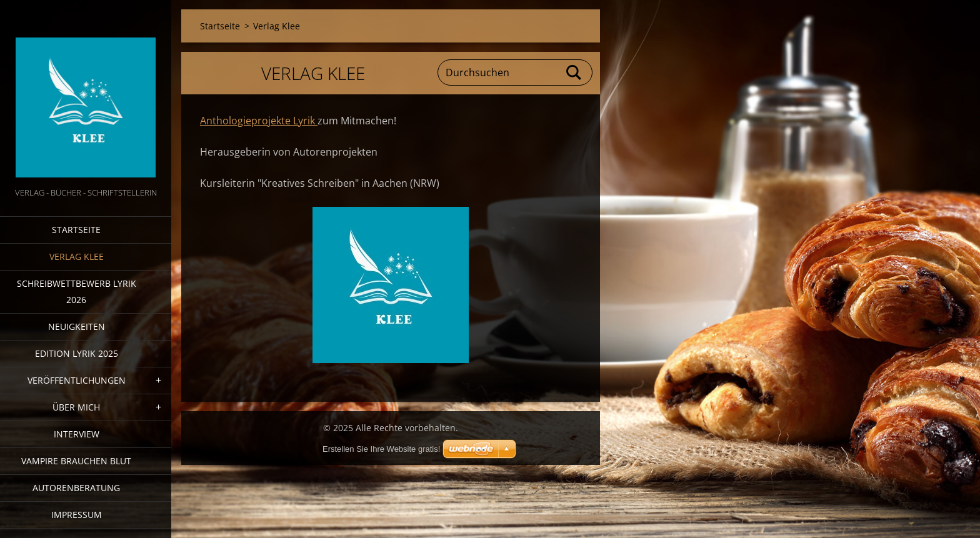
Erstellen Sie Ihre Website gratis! (381, 449)
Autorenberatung (76, 488)
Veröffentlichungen (77, 380)
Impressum (77, 515)
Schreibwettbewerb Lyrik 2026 (77, 291)
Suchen (574, 72)
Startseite (76, 230)
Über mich (76, 407)
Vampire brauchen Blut (76, 461)
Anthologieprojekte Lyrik (259, 121)
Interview (77, 434)
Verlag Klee (77, 257)
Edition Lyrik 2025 (77, 353)
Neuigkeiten (77, 326)
